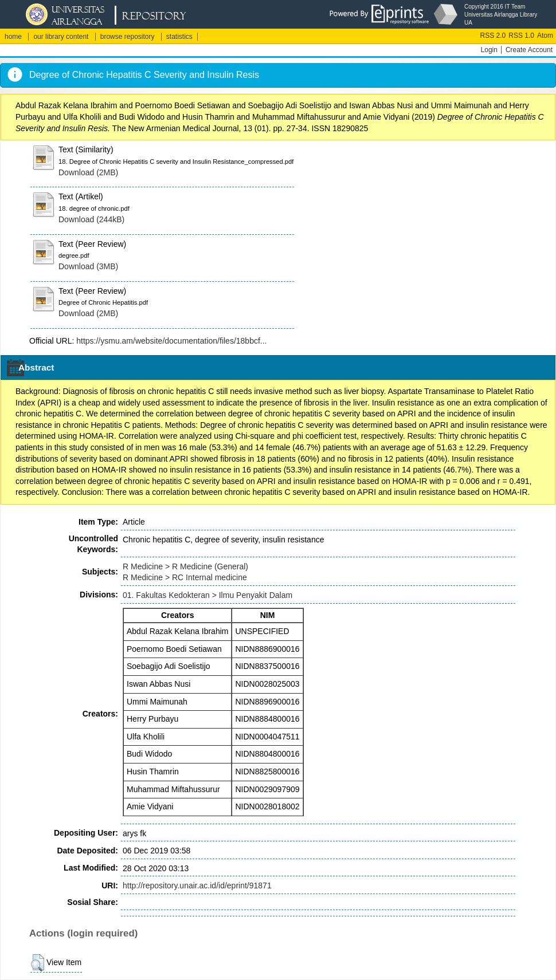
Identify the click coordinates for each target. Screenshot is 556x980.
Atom (545, 36)
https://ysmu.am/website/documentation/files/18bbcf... (171, 341)
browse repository (128, 37)
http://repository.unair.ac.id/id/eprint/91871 (197, 885)
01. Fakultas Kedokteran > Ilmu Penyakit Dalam (207, 595)
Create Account (529, 50)
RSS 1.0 (521, 36)
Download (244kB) (91, 219)
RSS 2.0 (493, 36)
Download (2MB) (88, 172)
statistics (179, 37)
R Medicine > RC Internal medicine (185, 577)
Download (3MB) (88, 266)
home (13, 37)
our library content (61, 37)
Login (489, 50)
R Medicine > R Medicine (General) (185, 566)
